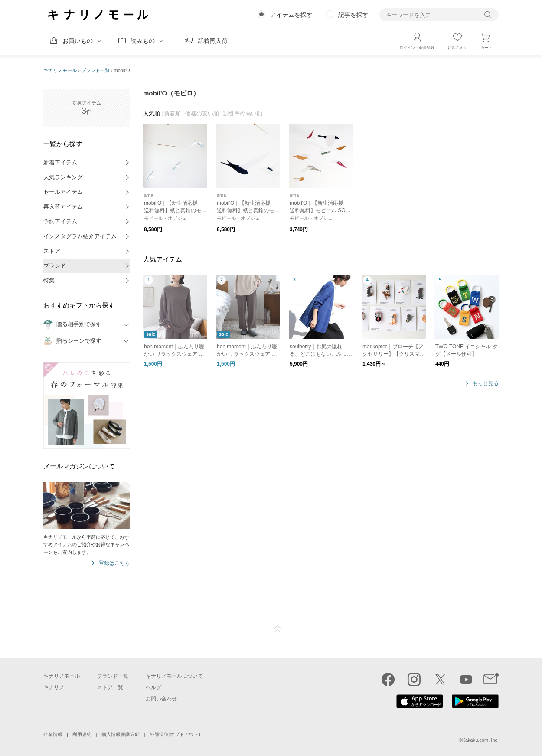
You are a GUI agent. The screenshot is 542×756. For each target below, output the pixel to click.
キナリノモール (60, 70)
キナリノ (54, 687)
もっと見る (486, 384)
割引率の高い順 (243, 113)
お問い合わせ (161, 699)
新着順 (172, 113)
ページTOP (278, 629)
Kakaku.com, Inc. (480, 740)
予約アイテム (60, 221)
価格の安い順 (202, 113)
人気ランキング (63, 177)
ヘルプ (153, 687)
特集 (49, 280)
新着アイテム (60, 162)
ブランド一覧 (95, 70)
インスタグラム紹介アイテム (80, 236)
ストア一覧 (110, 687)
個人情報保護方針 (121, 734)
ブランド (55, 266)
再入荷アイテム (63, 207)
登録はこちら (114, 563)
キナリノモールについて (174, 676)
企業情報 (53, 734)
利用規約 (82, 734)
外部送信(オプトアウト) (175, 734)
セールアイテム (63, 192)
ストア (52, 251)
